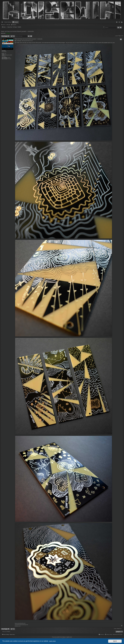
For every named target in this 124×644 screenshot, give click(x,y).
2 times (9, 57)
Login (9, 25)
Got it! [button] (115, 641)
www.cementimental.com (20, 623)
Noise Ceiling (8, 22)
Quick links (3, 22)
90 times (10, 59)
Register (14, 25)
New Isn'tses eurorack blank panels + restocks (17, 31)
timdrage (4, 50)
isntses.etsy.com (73, 43)
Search (4, 25)
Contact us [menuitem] (102, 634)
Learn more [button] (52, 641)
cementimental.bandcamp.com (21, 625)
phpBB (58, 637)
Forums (16, 22)
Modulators (8, 33)
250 (5, 54)
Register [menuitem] (122, 22)
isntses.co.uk (18, 626)
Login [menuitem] (120, 22)
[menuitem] (117, 22)
